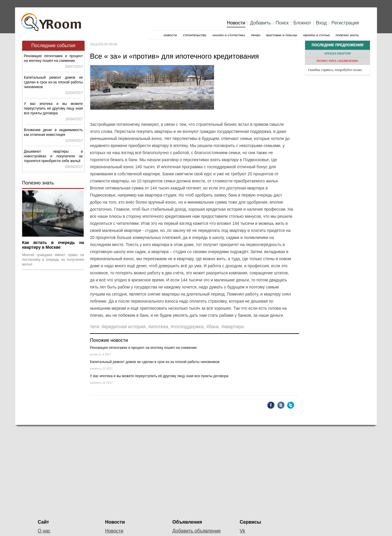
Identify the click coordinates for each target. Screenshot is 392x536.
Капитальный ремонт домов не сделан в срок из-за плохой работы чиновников (53, 82)
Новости (236, 23)
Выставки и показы (282, 35)
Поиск (282, 23)
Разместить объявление (337, 61)
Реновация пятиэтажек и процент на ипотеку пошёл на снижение (143, 348)
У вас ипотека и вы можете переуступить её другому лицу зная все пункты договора (53, 108)
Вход (321, 23)
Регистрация (345, 23)
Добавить (260, 23)
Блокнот (302, 23)
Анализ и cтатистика (229, 35)
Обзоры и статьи (316, 35)
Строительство (195, 35)
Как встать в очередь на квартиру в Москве (53, 245)
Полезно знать (347, 35)
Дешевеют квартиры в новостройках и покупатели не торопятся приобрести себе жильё (53, 156)
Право (256, 35)
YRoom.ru (52, 19)
